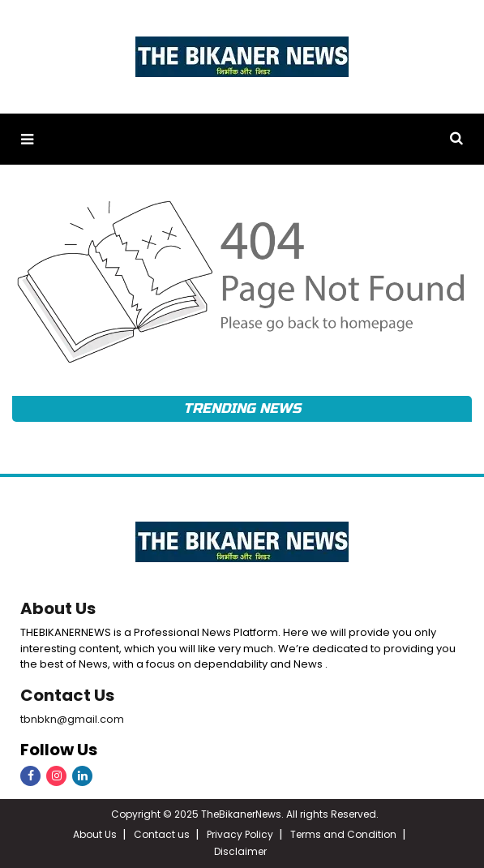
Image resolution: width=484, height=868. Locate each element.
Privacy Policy (240, 834)
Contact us (162, 834)
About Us (58, 608)
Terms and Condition (343, 834)
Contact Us (67, 695)
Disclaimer (240, 851)
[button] (27, 139)
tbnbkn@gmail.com (72, 719)
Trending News (242, 408)
